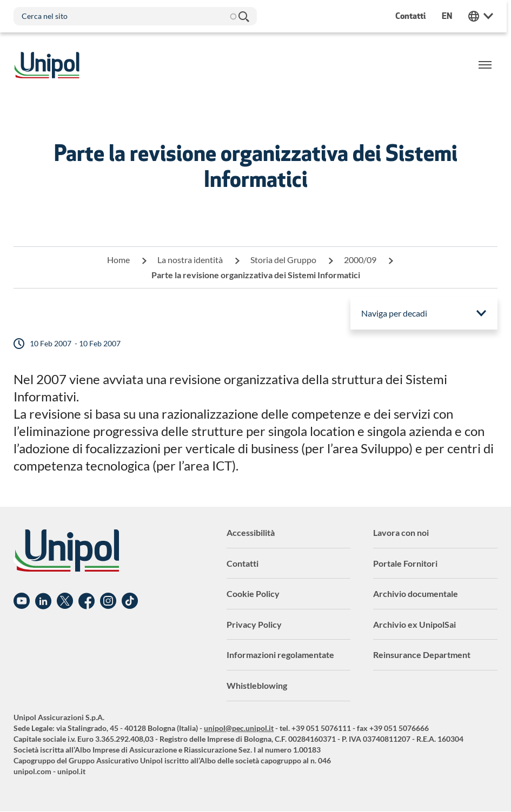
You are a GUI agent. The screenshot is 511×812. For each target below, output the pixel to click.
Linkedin (43, 601)
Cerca (243, 16)
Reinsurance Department (422, 655)
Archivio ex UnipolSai (414, 624)
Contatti (243, 563)
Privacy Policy (254, 624)
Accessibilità (251, 532)
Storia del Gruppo (283, 260)
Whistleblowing (257, 685)
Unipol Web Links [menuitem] (485, 16)
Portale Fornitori (405, 563)
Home (118, 260)
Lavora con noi (401, 532)
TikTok (130, 601)
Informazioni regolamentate (280, 655)
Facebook (87, 601)
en (451, 16)
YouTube (22, 601)
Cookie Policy (253, 593)
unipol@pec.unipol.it (239, 728)
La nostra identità (190, 260)
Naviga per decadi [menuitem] (394, 313)
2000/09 (360, 260)
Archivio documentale (416, 593)
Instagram (108, 601)
